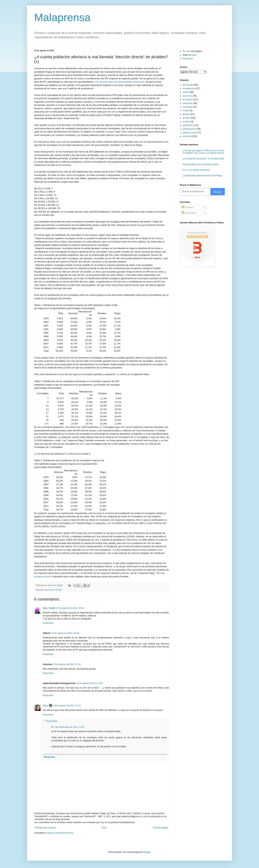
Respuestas (52, 721)
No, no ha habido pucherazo (196, 170)
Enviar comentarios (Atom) (61, 833)
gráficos (186, 114)
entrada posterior (43, 576)
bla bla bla (188, 85)
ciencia (186, 92)
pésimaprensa (189, 129)
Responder (48, 623)
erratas (186, 110)
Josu (45, 706)
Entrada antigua (161, 828)
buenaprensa (189, 88)
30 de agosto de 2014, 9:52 (90, 683)
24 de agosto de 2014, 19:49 (65, 633)
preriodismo (188, 125)
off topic (58, 590)
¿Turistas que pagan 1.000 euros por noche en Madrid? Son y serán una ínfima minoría (204, 152)
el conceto (188, 99)
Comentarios (189, 213)
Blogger (147, 852)
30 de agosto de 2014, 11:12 (67, 706)
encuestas (188, 107)
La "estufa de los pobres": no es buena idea (203, 159)
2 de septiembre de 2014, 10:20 (69, 727)
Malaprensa (62, 17)
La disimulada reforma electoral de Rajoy (202, 176)
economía (187, 96)
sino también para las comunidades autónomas (120, 82)
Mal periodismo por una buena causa (200, 164)
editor (194, 55)
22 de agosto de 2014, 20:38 (70, 608)
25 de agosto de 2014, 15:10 (67, 664)
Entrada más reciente (45, 828)
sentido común (190, 133)
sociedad (187, 136)
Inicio (104, 828)
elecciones (49, 590)
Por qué (187, 51)
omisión (186, 122)
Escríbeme (188, 59)
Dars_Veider (49, 608)
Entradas (188, 207)
